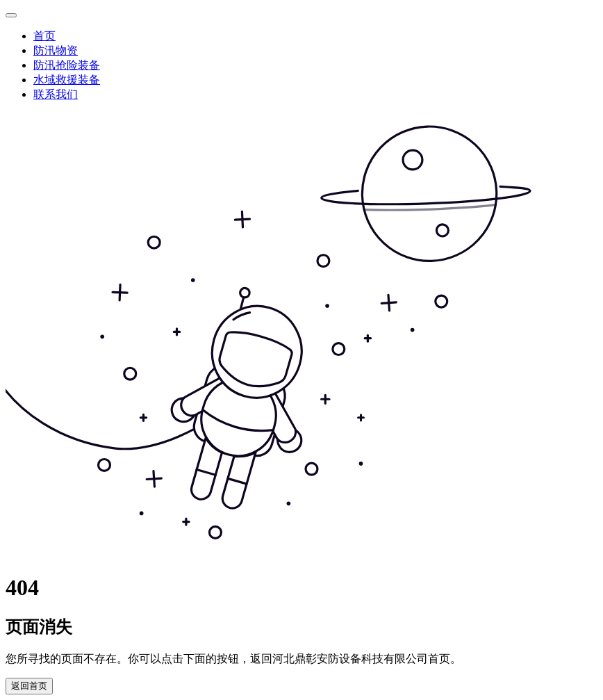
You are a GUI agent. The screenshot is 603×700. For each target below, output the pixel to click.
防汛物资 (56, 50)
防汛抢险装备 (67, 65)
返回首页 (29, 686)
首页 (44, 36)
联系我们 (56, 94)
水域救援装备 (67, 80)
